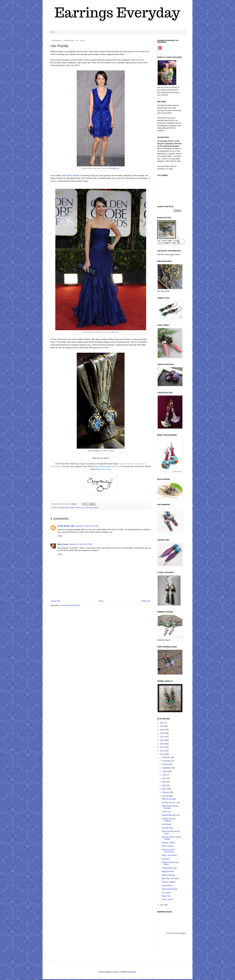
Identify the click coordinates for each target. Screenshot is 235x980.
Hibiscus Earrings (169, 800)
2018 (162, 734)
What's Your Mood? (170, 856)
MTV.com (115, 332)
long (83, 508)
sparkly (95, 508)
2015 (162, 745)
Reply (60, 536)
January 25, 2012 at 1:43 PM (81, 544)
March (165, 790)
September (167, 769)
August (165, 772)
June (164, 779)
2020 (162, 727)
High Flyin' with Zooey (170, 879)
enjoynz (116, 973)
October (166, 765)
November (167, 762)
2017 (162, 738)
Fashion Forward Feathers (168, 821)
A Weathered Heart (169, 869)
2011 (162, 906)
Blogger (133, 973)
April (164, 786)
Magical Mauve (168, 872)
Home (53, 32)
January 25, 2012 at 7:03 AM (87, 526)
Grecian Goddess (169, 883)
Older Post (146, 601)
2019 (162, 731)
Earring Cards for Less (171, 803)
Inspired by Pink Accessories (168, 852)
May (164, 783)
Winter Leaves (167, 900)
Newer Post (56, 601)
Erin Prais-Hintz (63, 508)
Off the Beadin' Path (66, 526)
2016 (162, 741)
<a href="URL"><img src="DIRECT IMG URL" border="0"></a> (172, 242)
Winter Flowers (168, 847)
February (166, 793)
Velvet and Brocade (170, 890)
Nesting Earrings (168, 876)
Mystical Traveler (168, 844)
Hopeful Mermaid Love (171, 816)
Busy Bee (166, 860)
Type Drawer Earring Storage (170, 808)
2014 (162, 748)
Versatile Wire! (167, 829)
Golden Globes (75, 508)
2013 (162, 752)
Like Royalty (167, 825)
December (167, 758)
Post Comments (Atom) (71, 605)
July (164, 776)
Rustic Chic (166, 897)
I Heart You (166, 813)
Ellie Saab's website (71, 175)
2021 (162, 724)
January (166, 797)
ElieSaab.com (114, 168)
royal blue (88, 508)
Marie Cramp (63, 544)
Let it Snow (166, 894)
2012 (162, 755)
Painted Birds (167, 886)
